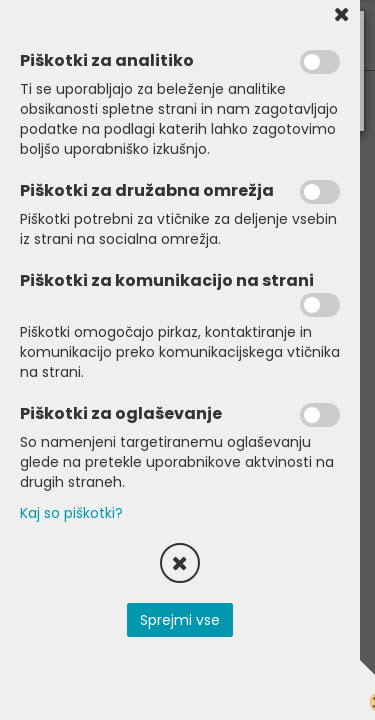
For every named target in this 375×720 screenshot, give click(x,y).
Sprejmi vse (180, 620)
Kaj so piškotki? (71, 513)
